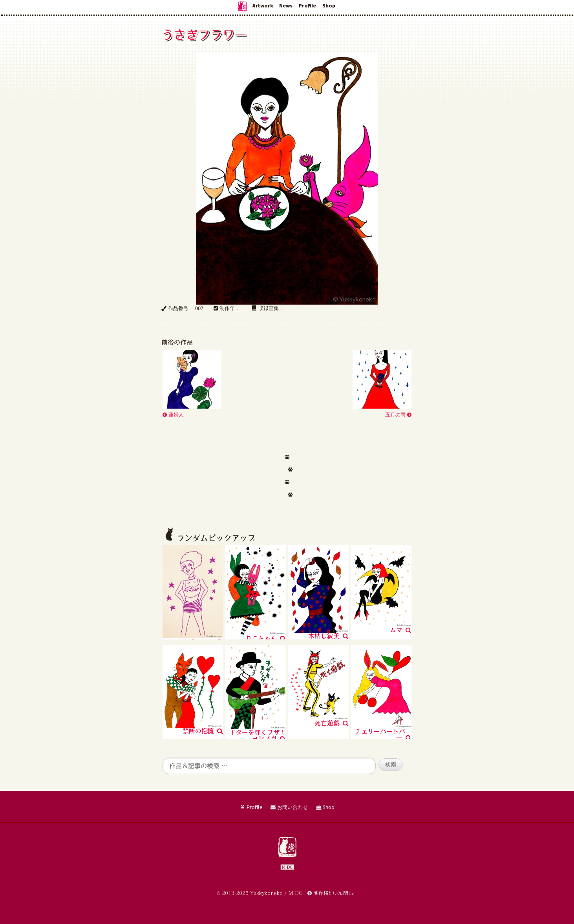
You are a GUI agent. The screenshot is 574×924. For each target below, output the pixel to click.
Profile (307, 6)
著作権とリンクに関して (331, 893)
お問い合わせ (289, 807)
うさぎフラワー (204, 35)
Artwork (263, 6)
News (286, 6)
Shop (329, 6)
